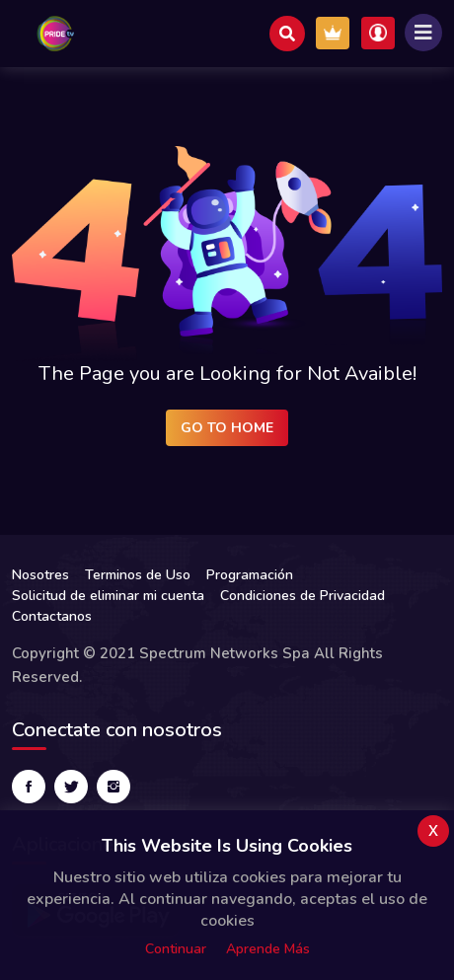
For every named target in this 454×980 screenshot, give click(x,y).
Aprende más (268, 949)
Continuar (176, 949)
